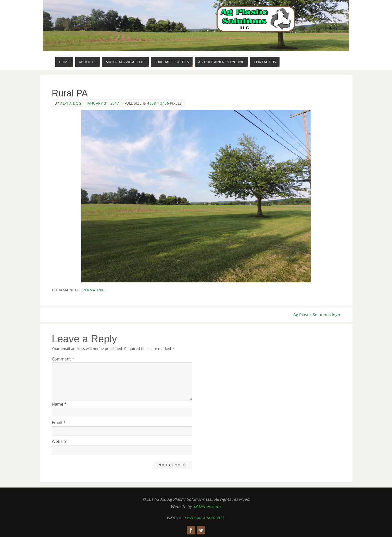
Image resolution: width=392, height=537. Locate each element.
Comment (63, 359)
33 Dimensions (207, 506)
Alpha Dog (71, 103)
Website (60, 441)
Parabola (195, 518)
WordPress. (216, 518)
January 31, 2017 (103, 103)
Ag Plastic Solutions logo (317, 315)
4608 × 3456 (158, 103)
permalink (93, 290)
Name (59, 404)
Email (59, 423)
